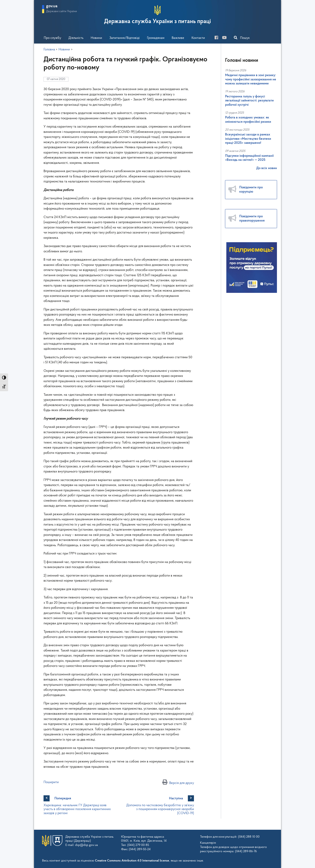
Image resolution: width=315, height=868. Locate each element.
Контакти (198, 38)
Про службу (52, 38)
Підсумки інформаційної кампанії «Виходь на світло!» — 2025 (249, 158)
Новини (96, 38)
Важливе (178, 38)
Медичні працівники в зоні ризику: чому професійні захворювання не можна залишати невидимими (251, 79)
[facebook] (218, 38)
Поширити (51, 782)
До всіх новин (267, 168)
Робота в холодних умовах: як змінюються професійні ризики (248, 120)
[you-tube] (226, 38)
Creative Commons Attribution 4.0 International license (132, 861)
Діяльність (76, 38)
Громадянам (156, 38)
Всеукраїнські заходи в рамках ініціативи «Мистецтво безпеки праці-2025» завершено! (248, 139)
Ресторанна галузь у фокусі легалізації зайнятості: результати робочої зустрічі (249, 101)
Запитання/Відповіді (125, 38)
